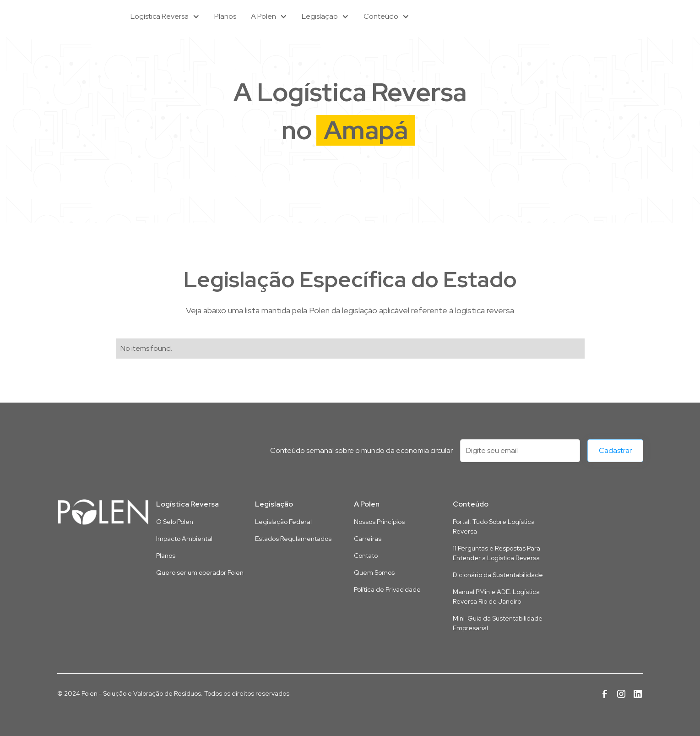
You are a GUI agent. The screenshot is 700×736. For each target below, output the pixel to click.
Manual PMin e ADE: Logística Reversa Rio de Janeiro (496, 597)
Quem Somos (374, 572)
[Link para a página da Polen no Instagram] (621, 694)
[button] (165, 16)
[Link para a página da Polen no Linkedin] (638, 694)
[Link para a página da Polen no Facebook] (605, 694)
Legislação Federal (283, 522)
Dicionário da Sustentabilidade (498, 575)
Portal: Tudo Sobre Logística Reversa (494, 526)
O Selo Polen (175, 522)
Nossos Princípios (379, 522)
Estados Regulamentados (293, 539)
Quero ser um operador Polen (200, 572)
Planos (225, 16)
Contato (366, 556)
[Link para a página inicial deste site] (103, 512)
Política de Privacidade (387, 589)
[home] (85, 16)
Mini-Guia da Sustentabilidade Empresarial (498, 623)
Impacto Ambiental (184, 539)
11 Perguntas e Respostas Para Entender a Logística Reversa (497, 553)
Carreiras (368, 539)
